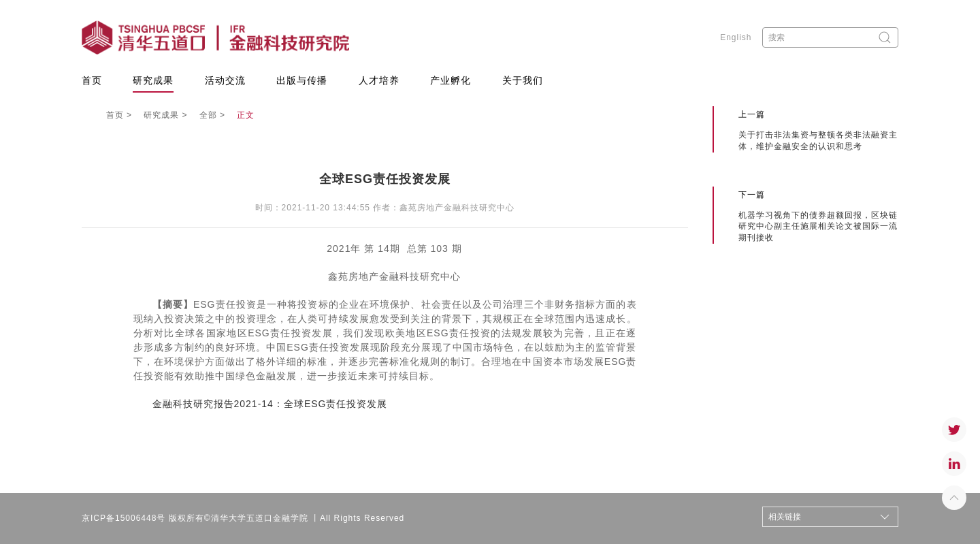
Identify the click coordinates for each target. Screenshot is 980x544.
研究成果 (153, 80)
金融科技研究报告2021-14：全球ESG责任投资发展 (270, 404)
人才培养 (379, 80)
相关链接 (785, 517)
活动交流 (225, 80)
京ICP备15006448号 (124, 518)
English (736, 37)
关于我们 (523, 80)
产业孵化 (451, 80)
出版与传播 (302, 80)
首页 (92, 80)
